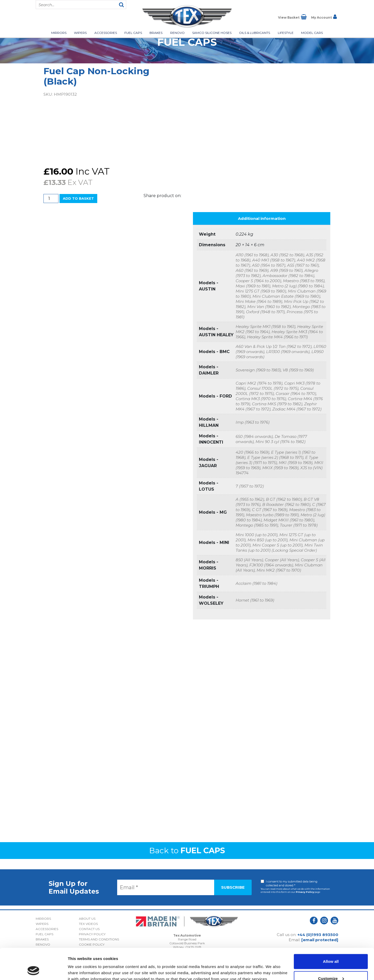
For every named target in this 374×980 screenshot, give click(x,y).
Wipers (80, 33)
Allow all (331, 932)
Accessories (106, 33)
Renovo (177, 33)
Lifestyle (286, 33)
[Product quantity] (51, 199)
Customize (331, 949)
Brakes (156, 33)
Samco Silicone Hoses (212, 33)
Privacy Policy (305, 892)
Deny (331, 966)
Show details (80, 964)
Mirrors (59, 33)
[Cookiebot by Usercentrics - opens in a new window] (33, 970)
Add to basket (78, 198)
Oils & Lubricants (255, 33)
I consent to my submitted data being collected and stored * (292, 883)
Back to (187, 851)
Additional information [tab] (262, 218)
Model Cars (312, 33)
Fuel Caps (133, 33)
